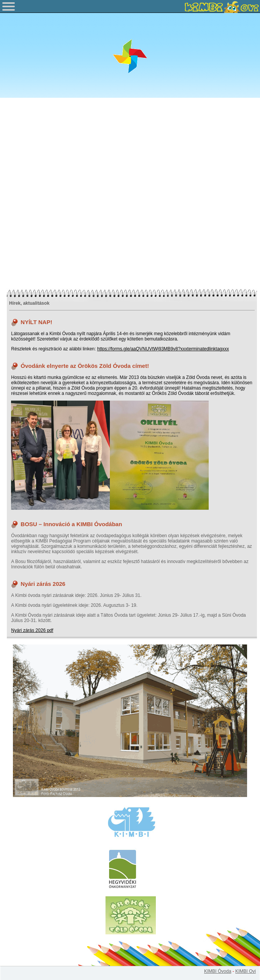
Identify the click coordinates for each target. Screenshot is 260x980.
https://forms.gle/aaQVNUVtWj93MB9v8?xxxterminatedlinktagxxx (163, 349)
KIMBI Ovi (246, 971)
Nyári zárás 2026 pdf (32, 630)
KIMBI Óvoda (218, 971)
